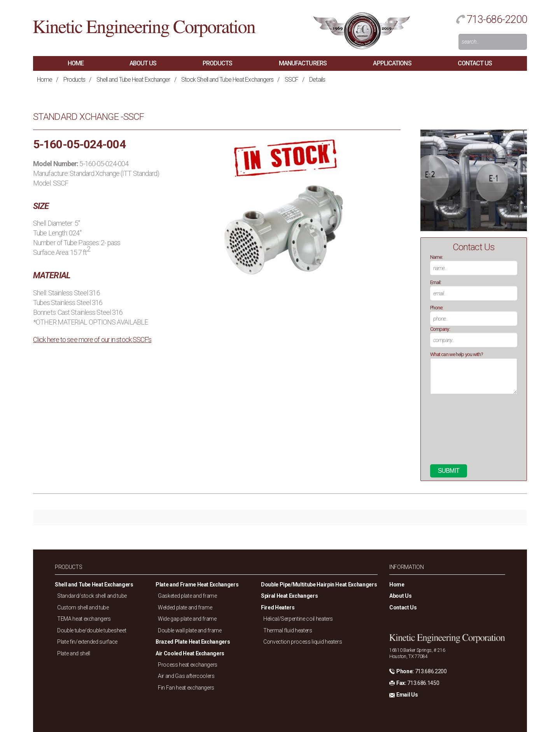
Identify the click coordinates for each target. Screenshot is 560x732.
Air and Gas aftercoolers (186, 676)
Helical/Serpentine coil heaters (298, 619)
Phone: (437, 308)
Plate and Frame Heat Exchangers (197, 585)
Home (76, 63)
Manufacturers (303, 63)
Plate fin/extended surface (87, 642)
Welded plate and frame (185, 607)
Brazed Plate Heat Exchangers (193, 642)
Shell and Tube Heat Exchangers (94, 585)
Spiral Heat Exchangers (289, 596)
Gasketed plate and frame (187, 596)
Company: (440, 329)
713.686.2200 (431, 671)
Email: (436, 282)
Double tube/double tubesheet (92, 630)
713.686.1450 (423, 683)
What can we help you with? (457, 354)
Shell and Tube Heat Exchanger (133, 80)
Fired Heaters (278, 607)
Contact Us (475, 63)
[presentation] (462, 432)
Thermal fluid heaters (288, 630)
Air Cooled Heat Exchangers (190, 653)
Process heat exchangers (188, 665)
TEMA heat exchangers (84, 619)
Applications (392, 63)
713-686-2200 (497, 19)
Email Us (407, 695)
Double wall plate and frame (190, 630)
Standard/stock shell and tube (92, 596)
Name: (437, 257)
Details (317, 80)
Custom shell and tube (83, 607)
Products (218, 63)
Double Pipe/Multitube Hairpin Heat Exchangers (319, 585)
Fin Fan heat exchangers (186, 688)
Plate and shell (74, 653)
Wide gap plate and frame (187, 619)
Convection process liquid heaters (303, 642)
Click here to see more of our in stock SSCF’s (92, 340)
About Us (143, 63)
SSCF (291, 80)
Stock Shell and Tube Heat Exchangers (227, 80)
